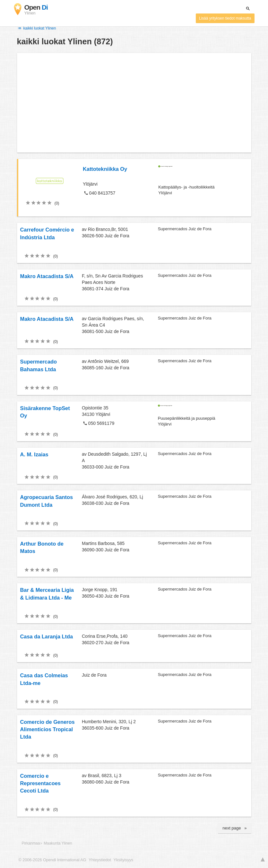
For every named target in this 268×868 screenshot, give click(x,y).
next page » (234, 828)
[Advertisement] (134, 103)
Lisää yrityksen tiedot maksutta (225, 18)
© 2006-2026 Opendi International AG (52, 860)
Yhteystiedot (100, 860)
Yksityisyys (124, 860)
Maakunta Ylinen (58, 843)
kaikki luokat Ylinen (37, 28)
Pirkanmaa (31, 843)
